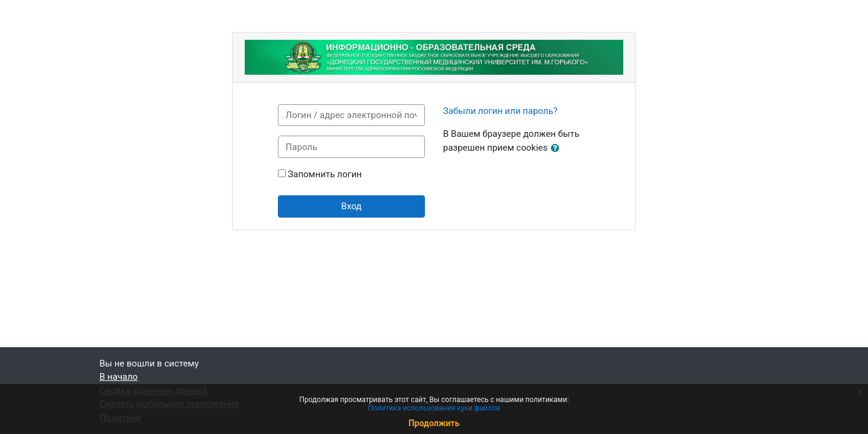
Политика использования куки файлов (434, 408)
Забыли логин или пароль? (500, 111)
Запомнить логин (325, 174)
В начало (118, 377)
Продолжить (434, 423)
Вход (351, 206)
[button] (558, 149)
